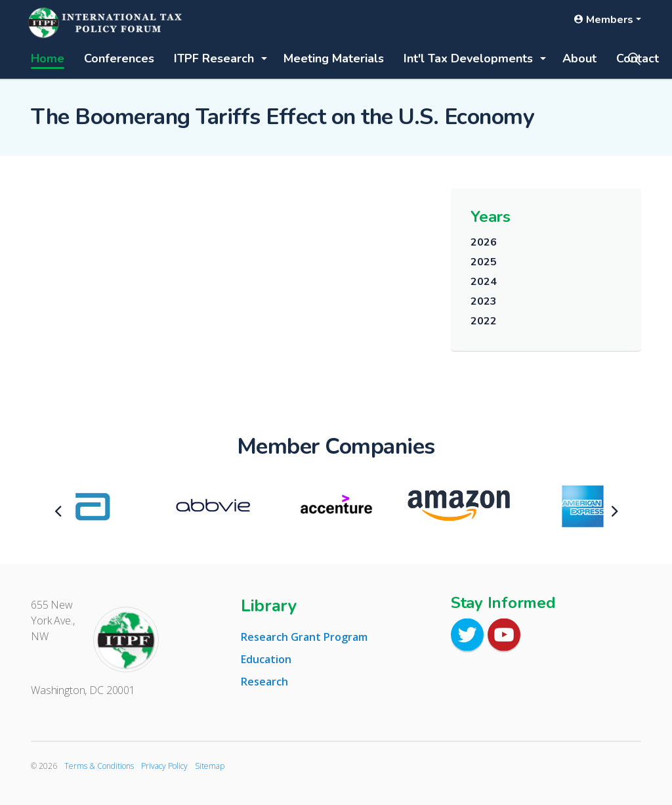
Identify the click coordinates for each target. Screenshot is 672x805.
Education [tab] (266, 659)
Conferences (119, 58)
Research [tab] (264, 682)
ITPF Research (214, 58)
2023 (483, 301)
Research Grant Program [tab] (304, 637)
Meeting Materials (334, 58)
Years (491, 217)
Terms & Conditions (99, 766)
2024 (483, 282)
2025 (483, 262)
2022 (483, 321)
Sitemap (210, 766)
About (579, 58)
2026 (483, 242)
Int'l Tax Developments (468, 58)
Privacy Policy (164, 766)
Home (48, 58)
